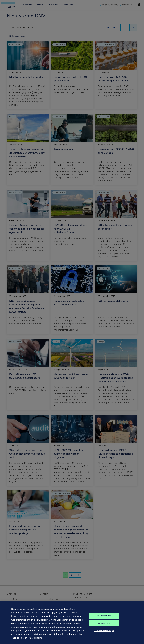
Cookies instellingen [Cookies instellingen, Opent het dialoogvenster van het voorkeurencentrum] (104, 633)
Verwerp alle (104, 626)
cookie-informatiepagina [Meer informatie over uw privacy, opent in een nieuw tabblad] (30, 640)
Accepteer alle (104, 618)
